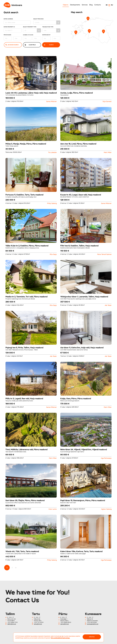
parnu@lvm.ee (65, 624)
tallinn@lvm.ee (12, 624)
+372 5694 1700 (13, 622)
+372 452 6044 (92, 622)
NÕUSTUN (92, 637)
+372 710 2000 (39, 622)
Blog (91, 5)
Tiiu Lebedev (52, 152)
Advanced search (12, 45)
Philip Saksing (52, 203)
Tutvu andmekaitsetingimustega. (60, 638)
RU (112, 5)
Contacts (98, 5)
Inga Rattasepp (106, 458)
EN (109, 5)
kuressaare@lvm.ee (93, 624)
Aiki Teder (108, 305)
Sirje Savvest (107, 102)
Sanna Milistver (51, 102)
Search (49, 45)
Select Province (47, 21)
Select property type (32, 29)
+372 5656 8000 (66, 622)
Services (85, 5)
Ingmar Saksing (106, 509)
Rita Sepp (53, 254)
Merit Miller (108, 152)
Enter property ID (13, 29)
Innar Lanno (53, 509)
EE (107, 5)
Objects (66, 5)
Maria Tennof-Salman (104, 254)
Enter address (17, 21)
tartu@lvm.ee (38, 624)
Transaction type (51, 29)
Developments (75, 5)
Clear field (30, 45)
